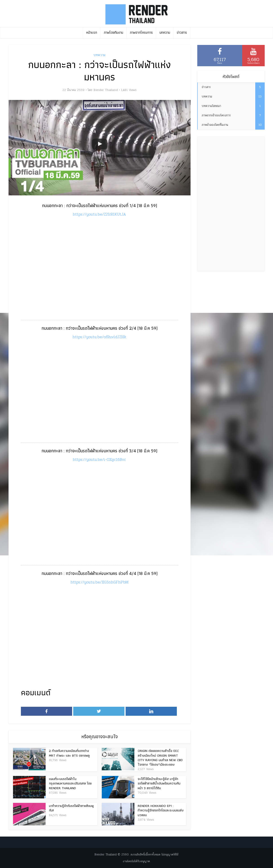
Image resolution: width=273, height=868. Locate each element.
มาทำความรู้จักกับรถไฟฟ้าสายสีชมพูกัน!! (71, 808)
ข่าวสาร (182, 32)
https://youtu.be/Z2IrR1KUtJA (99, 214)
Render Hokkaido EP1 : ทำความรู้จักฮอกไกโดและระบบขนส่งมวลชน (161, 810)
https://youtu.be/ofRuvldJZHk (99, 337)
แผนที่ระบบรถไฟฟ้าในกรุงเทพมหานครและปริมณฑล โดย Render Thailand (70, 783)
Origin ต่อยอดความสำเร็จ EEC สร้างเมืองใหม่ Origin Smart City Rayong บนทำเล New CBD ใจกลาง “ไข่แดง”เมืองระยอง (160, 758)
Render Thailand (106, 90)
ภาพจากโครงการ (141, 32)
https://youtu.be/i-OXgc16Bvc (99, 460)
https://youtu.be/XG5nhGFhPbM (100, 582)
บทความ (165, 32)
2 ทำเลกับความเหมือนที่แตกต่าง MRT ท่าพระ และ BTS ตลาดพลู (69, 753)
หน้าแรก (92, 32)
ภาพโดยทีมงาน (113, 32)
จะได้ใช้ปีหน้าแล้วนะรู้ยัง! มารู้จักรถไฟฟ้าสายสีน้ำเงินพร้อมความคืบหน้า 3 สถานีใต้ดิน (159, 783)
